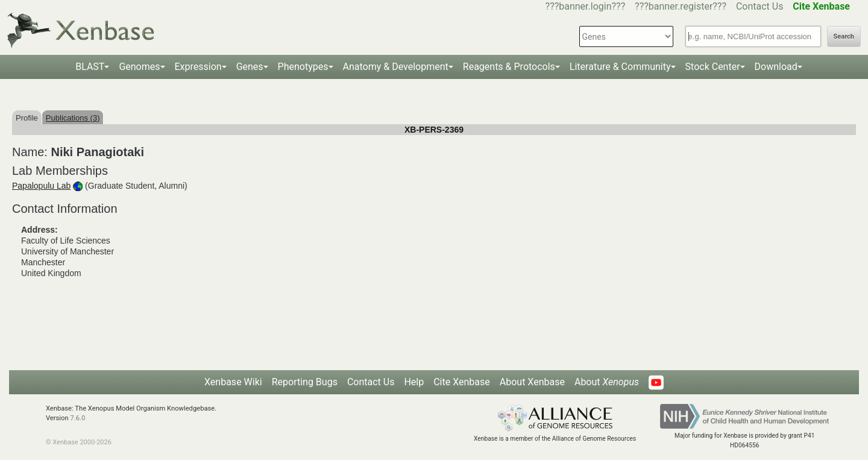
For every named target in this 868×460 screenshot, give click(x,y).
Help (414, 382)
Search (844, 36)
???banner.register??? (681, 6)
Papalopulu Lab (41, 186)
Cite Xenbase (462, 382)
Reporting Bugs (305, 382)
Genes (250, 67)
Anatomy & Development (396, 67)
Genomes (139, 67)
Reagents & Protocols (509, 67)
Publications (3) (73, 118)
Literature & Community (620, 67)
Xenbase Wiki (233, 382)
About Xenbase (532, 382)
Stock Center (713, 67)
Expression (198, 67)
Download (776, 67)
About (607, 382)
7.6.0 (77, 418)
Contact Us (760, 6)
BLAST (90, 67)
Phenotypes (303, 67)
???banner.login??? (586, 6)
